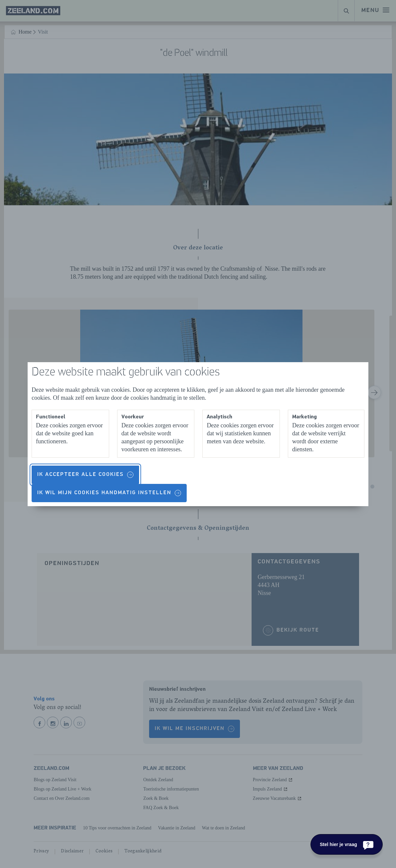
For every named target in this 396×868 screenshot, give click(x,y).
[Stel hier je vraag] (347, 844)
